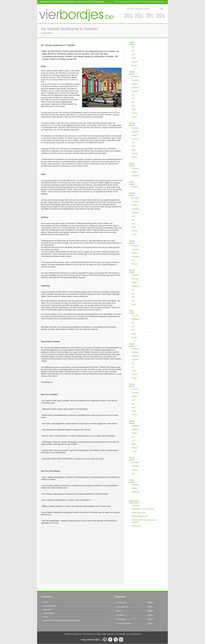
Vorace (45, 617)
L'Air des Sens (122, 603)
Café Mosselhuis (49, 613)
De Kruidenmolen (123, 607)
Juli (133, 95)
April (133, 54)
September (136, 88)
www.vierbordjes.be (89, 634)
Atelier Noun (47, 610)
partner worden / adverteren (129, 2)
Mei (133, 51)
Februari (135, 62)
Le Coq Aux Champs (124, 623)
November (135, 80)
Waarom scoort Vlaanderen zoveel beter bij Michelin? (62, 621)
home (117, 2)
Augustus (135, 91)
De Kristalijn (121, 619)
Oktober (134, 84)
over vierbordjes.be (145, 2)
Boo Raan (120, 615)
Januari (134, 65)
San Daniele (136, 505)
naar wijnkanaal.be (158, 2)
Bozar (119, 611)
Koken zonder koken (139, 513)
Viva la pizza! (136, 526)
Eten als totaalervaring (139, 516)
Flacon (45, 602)
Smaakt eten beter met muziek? (143, 509)
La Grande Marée (49, 606)
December (135, 77)
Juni (133, 47)
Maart (134, 58)
